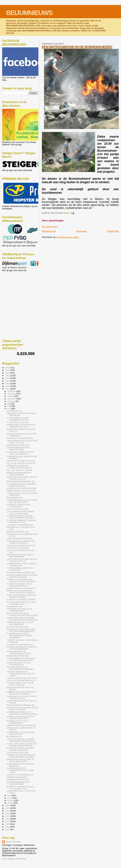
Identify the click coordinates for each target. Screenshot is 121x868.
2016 (8, 805)
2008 (8, 827)
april (9, 795)
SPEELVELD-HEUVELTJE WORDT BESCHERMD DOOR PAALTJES (21, 740)
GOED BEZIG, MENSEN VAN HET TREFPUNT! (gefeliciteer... (20, 453)
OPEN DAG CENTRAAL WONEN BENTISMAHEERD (20, 556)
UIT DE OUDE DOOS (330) (17, 509)
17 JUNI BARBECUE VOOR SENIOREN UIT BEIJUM (18, 419)
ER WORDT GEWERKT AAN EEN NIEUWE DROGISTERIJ (20, 749)
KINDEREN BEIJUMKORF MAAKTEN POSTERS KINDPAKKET (22, 648)
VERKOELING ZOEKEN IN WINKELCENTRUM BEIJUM (19, 467)
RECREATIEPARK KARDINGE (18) (21, 705)
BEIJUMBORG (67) (14, 737)
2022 (8, 375)
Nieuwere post (49, 231)
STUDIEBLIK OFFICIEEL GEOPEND (21, 600)
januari (10, 803)
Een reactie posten (50, 227)
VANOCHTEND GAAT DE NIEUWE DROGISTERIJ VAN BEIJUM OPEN (22, 619)
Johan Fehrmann (13, 842)
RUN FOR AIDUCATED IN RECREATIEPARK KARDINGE (20, 668)
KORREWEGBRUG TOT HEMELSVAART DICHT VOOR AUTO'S (20, 770)
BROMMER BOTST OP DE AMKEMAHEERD (17, 722)
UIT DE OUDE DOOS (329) (17, 627)
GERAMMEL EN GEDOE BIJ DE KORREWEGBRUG (20, 610)
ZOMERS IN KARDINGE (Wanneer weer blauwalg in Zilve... (20, 788)
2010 (8, 821)
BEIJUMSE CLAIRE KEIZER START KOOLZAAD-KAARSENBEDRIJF (21, 630)
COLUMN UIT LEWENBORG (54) (20, 438)
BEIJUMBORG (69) (14, 498)
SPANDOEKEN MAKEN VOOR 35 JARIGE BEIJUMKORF (20, 760)
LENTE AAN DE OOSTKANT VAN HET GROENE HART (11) (22, 697)
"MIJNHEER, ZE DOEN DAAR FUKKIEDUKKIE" (19, 505)
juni (9, 406)
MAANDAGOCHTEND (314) (18, 532)
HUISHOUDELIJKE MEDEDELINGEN (22, 488)
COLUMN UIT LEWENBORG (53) (20, 525)
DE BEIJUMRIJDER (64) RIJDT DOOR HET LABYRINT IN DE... (22, 501)
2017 (8, 389)
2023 (8, 373)
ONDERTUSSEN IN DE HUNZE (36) (21, 725)
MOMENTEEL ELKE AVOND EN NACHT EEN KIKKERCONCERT (21, 592)
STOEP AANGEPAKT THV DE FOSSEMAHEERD (19, 664)
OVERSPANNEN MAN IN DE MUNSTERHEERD (18, 448)
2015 (8, 808)
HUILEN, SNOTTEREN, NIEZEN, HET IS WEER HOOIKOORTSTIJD (22, 745)
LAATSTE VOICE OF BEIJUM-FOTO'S (22, 678)
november (12, 394)
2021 (8, 378)
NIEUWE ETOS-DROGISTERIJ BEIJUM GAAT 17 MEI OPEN (22, 709)
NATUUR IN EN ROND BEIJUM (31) (21, 680)
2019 (8, 383)
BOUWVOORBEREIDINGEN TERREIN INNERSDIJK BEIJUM (22, 576)
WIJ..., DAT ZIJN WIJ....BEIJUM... (20, 470)
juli (9, 404)
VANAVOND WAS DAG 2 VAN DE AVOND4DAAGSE (20, 623)
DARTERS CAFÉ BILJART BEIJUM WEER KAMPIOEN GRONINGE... (21, 756)
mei (9, 409)
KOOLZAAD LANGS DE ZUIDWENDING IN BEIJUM (19, 652)
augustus (11, 401)
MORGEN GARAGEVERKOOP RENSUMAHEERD (19, 474)
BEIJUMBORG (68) (14, 607)
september (12, 399)
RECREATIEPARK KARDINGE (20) (21, 481)
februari (11, 800)
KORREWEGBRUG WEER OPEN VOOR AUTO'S (20, 569)
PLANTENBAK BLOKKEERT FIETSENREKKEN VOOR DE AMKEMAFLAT (20, 636)
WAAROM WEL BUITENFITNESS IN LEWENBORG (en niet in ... (21, 426)
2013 (8, 813)
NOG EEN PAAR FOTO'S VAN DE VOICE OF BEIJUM (20, 684)
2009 (8, 824)
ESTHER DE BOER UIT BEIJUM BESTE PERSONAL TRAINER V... (21, 517)
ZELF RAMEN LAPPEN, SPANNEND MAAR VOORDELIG (21, 485)
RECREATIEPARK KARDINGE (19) (21, 573)
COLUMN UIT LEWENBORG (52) (20, 645)
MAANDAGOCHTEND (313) (18, 656)
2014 (8, 811)
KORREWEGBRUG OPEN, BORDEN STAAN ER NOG (21, 565)
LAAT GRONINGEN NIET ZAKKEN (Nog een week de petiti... (20, 512)
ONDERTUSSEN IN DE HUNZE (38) (21, 491)
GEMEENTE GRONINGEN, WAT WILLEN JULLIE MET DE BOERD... (22, 580)
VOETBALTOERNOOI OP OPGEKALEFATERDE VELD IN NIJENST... (20, 674)
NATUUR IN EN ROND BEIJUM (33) (21, 461)
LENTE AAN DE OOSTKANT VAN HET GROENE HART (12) (22, 560)
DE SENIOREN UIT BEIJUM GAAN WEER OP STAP (21, 733)
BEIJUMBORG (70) (14, 411)
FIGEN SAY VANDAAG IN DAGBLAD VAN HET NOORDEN (21, 596)
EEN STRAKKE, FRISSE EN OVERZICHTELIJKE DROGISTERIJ (22, 614)
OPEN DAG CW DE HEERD (18, 548)
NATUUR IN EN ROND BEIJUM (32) (21, 546)
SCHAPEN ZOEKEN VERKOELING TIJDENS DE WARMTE (21, 542)
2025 (8, 368)
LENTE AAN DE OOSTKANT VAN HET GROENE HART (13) (22, 478)
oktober (11, 396)
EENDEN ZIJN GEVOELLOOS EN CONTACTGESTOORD (20, 718)
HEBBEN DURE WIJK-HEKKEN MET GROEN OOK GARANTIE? (21, 693)
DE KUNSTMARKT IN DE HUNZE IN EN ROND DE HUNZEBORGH (21, 659)
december (12, 391)
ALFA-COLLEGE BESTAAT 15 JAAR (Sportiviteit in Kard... (21, 603)
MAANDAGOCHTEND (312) (18, 780)
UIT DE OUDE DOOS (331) (17, 422)
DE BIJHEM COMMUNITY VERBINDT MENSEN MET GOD (22, 521)
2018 (8, 386)
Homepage (81, 231)
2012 (8, 816)
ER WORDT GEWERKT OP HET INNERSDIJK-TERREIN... (20, 585)
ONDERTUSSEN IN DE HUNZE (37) (21, 588)
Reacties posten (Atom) (68, 237)
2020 (8, 381)
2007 (8, 829)
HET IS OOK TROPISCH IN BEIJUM (21, 463)
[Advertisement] (17, 290)
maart (10, 798)
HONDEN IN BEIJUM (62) (17, 777)
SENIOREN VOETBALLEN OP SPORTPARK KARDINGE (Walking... (22, 713)
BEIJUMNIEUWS (29, 13)
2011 (8, 819)
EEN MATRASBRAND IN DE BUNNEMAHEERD (77, 47)
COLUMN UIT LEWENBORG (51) (20, 775)
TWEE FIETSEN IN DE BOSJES (19, 539)
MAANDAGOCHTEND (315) (18, 445)
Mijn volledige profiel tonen (14, 859)
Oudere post (113, 231)
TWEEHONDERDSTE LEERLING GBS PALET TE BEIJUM (22, 442)
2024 (8, 370)
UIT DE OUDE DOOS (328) (17, 753)
